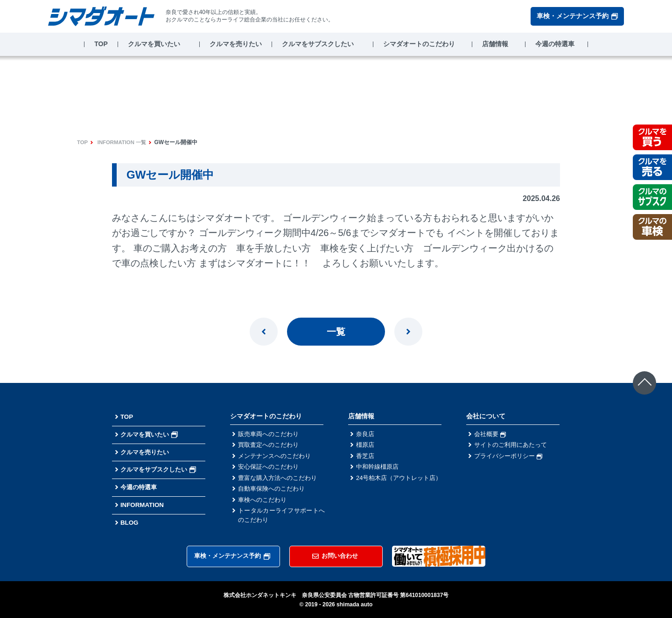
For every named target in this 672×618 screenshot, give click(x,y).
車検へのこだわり (264, 504)
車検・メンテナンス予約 (577, 16)
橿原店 (366, 446)
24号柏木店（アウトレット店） (399, 486)
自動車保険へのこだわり (274, 493)
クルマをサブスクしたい (318, 44)
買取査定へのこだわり (271, 446)
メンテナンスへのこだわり (277, 458)
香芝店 (366, 458)
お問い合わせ (335, 556)
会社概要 (491, 434)
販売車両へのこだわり (271, 434)
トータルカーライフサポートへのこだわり (281, 521)
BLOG (130, 522)
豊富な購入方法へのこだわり (280, 481)
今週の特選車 (555, 44)
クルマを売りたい (236, 44)
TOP (101, 44)
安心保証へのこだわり (271, 469)
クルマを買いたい (154, 44)
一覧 (336, 332)
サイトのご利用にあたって (513, 446)
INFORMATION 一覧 (124, 142)
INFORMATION (143, 505)
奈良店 (366, 434)
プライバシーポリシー (511, 458)
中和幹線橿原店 (379, 469)
